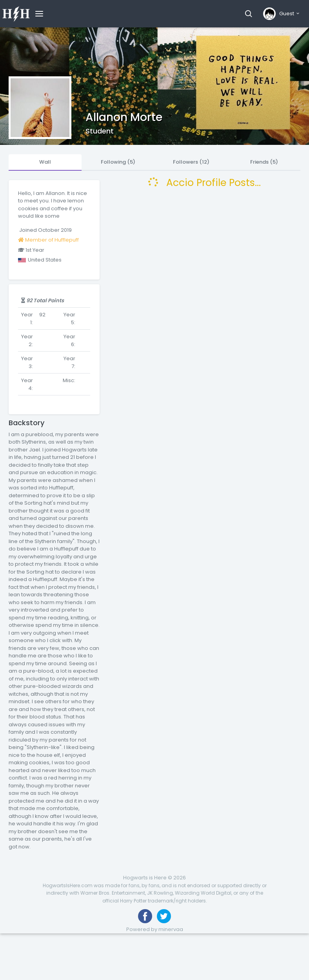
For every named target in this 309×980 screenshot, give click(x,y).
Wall (45, 162)
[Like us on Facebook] (145, 916)
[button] (248, 14)
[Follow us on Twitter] (164, 916)
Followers (191, 162)
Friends (264, 162)
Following (118, 162)
